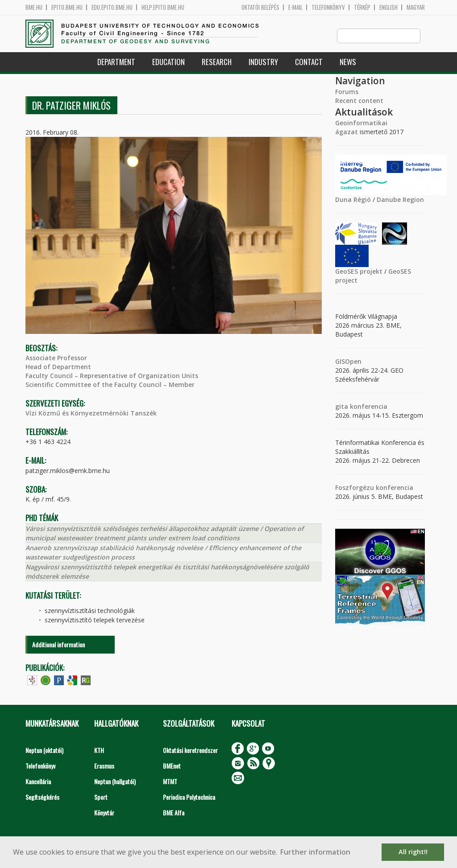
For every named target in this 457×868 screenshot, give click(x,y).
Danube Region (400, 200)
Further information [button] (315, 852)
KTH (99, 751)
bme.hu (34, 7)
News (348, 62)
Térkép (362, 7)
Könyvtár (104, 813)
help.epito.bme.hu (163, 7)
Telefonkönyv (328, 7)
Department (116, 62)
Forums (347, 92)
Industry (263, 62)
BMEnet (172, 766)
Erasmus (104, 766)
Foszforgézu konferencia (374, 488)
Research (217, 62)
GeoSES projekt (359, 272)
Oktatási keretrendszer (190, 751)
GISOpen (348, 362)
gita (342, 407)
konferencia (368, 407)
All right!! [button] (413, 852)
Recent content (359, 101)
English (388, 7)
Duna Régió (353, 200)
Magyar (416, 7)
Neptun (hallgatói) (115, 782)
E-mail (295, 7)
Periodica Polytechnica (189, 797)
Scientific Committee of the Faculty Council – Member (110, 385)
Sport (101, 797)
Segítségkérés (42, 797)
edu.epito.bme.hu (112, 7)
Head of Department (58, 367)
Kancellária (38, 782)
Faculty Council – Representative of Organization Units (112, 376)
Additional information (58, 645)
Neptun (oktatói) (44, 751)
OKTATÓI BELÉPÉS (260, 7)
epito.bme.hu (67, 7)
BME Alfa (174, 813)
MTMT (170, 782)
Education (168, 62)
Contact (309, 62)
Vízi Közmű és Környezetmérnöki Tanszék (91, 413)
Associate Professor (56, 358)
